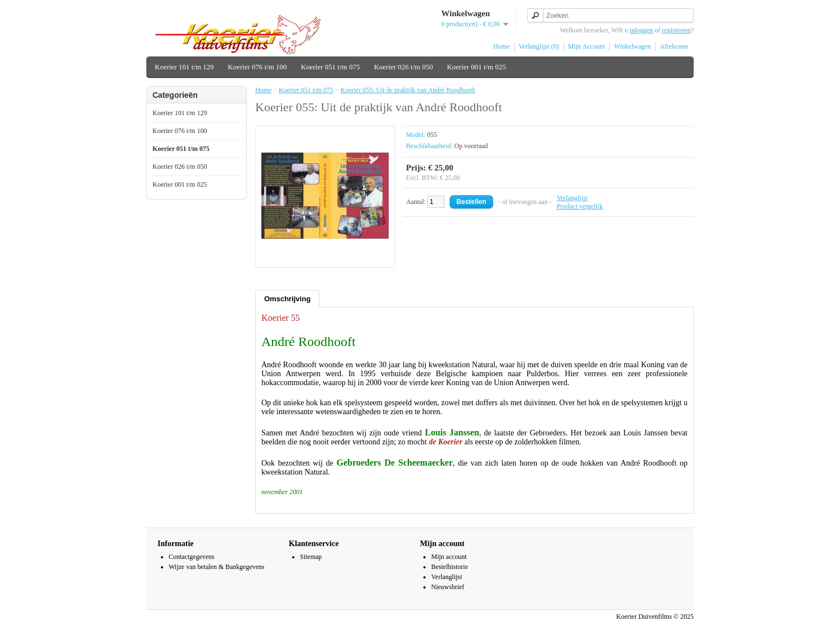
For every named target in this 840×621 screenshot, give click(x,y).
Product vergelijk (580, 206)
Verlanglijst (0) (539, 46)
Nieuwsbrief (448, 587)
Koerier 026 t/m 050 (403, 67)
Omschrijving (287, 299)
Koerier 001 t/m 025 (476, 67)
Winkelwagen (632, 46)
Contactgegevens (192, 557)
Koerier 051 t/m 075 (331, 67)
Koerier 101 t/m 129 (184, 67)
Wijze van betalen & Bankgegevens (216, 567)
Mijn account (449, 557)
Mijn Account (586, 46)
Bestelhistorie (450, 567)
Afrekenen (674, 46)
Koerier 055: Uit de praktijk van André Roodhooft (408, 90)
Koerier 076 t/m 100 (257, 67)
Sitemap (311, 557)
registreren (676, 30)
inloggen (641, 30)
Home (501, 46)
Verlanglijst (572, 198)
